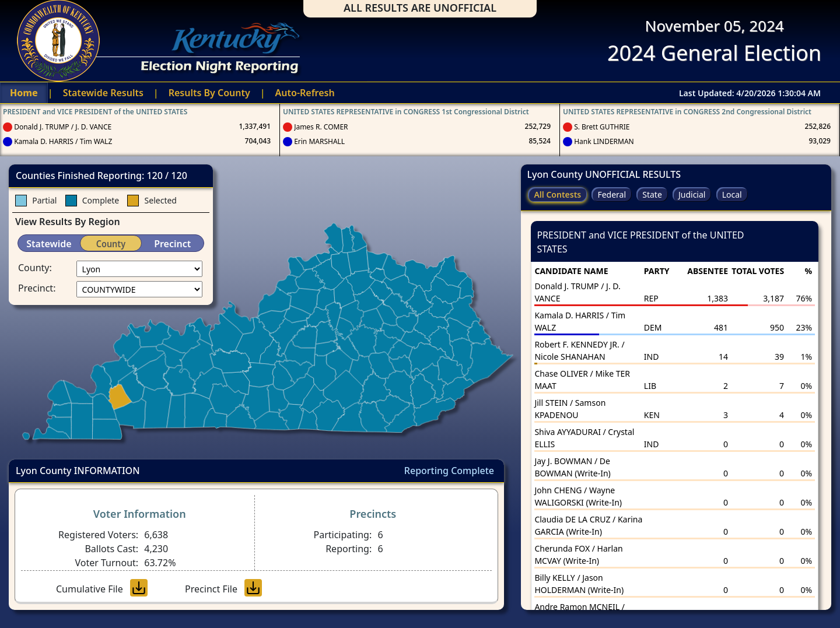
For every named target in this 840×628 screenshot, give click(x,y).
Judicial (692, 194)
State (652, 194)
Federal (612, 194)
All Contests (557, 194)
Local (732, 194)
